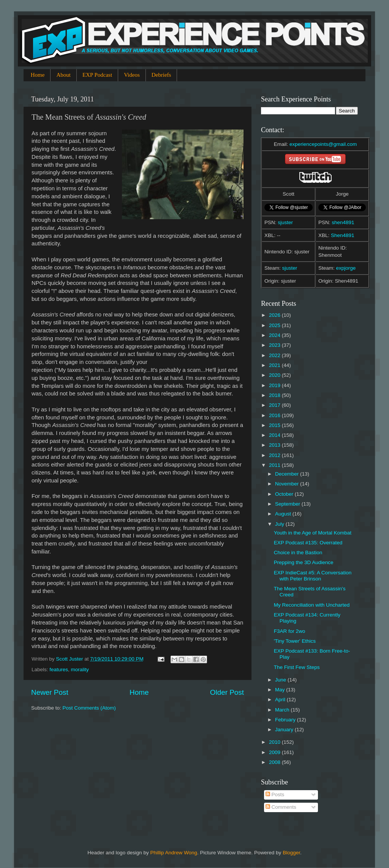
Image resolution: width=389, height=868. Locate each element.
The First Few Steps (297, 667)
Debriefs (161, 75)
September (288, 504)
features (59, 670)
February (286, 720)
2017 (275, 405)
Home (38, 75)
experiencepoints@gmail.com (323, 144)
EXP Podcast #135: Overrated (308, 543)
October (285, 494)
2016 (275, 415)
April (281, 700)
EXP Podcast (97, 75)
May (281, 690)
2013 (275, 445)
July (280, 524)
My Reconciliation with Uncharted (312, 605)
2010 (275, 742)
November (288, 484)
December (288, 474)
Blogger (291, 853)
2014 (275, 435)
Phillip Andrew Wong (174, 853)
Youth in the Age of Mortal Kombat (313, 533)
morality (80, 670)
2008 (275, 762)
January (285, 730)
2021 (275, 365)
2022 (275, 355)
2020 (275, 375)
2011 (275, 465)
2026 (275, 315)
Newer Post (50, 692)
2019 (275, 385)
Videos (132, 75)
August (284, 514)
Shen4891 (343, 235)
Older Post (227, 692)
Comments (281, 807)
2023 (275, 345)
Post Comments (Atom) (89, 708)
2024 (275, 335)
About (63, 75)
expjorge (346, 268)
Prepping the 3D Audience (304, 562)
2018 (275, 395)
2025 (275, 325)
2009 (275, 752)
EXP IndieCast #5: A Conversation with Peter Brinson (313, 576)
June (281, 680)
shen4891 (343, 222)
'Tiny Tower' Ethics (295, 641)
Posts (275, 794)
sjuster (285, 222)
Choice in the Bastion (298, 553)
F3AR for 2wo (290, 631)
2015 (275, 425)
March (283, 710)
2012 (275, 455)
